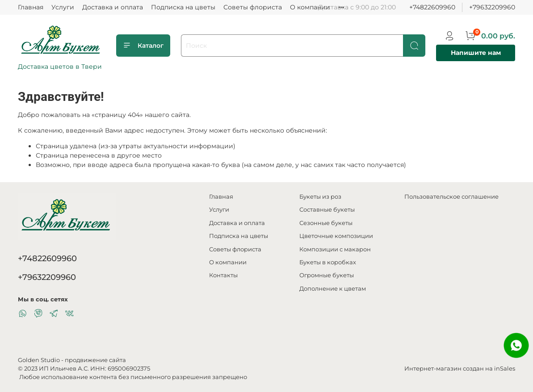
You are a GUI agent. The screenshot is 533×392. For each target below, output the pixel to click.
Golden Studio (39, 360)
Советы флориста (253, 7)
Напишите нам (476, 53)
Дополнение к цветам (333, 289)
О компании (310, 7)
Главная (31, 7)
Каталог (143, 46)
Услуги (63, 7)
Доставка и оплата (113, 7)
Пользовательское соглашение (451, 197)
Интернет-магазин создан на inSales (460, 369)
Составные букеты (327, 210)
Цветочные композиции (336, 236)
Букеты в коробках (328, 262)
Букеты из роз (320, 197)
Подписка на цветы (183, 7)
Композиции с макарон (335, 249)
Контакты (223, 275)
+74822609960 (432, 7)
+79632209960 (492, 7)
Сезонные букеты (326, 223)
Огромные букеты (327, 275)
